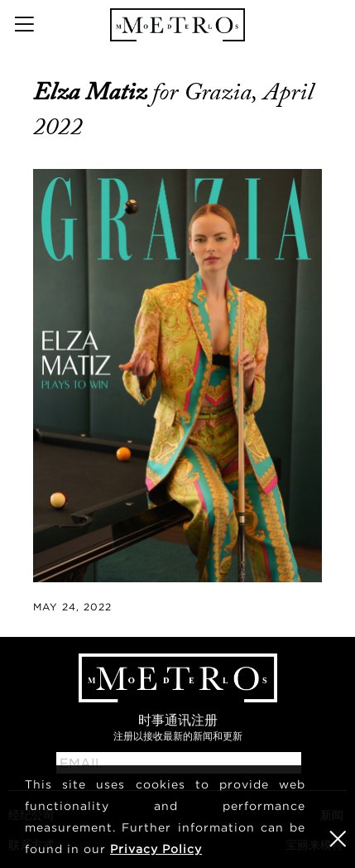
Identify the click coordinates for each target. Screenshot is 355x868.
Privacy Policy (156, 849)
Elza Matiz (93, 92)
